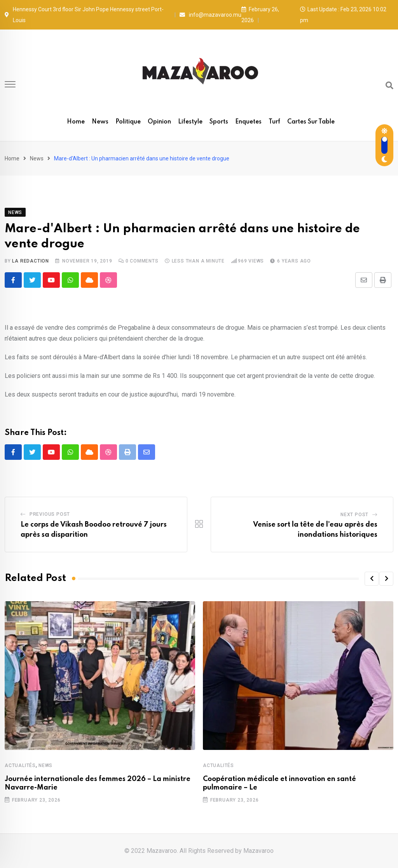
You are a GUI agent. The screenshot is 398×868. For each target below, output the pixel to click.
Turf (274, 122)
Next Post (354, 515)
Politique (128, 122)
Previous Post (50, 514)
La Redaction (31, 261)
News (100, 122)
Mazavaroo (258, 851)
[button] (372, 579)
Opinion (159, 122)
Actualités (20, 765)
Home (76, 122)
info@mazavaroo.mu (215, 15)
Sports (219, 122)
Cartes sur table (311, 122)
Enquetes (248, 122)
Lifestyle (190, 122)
